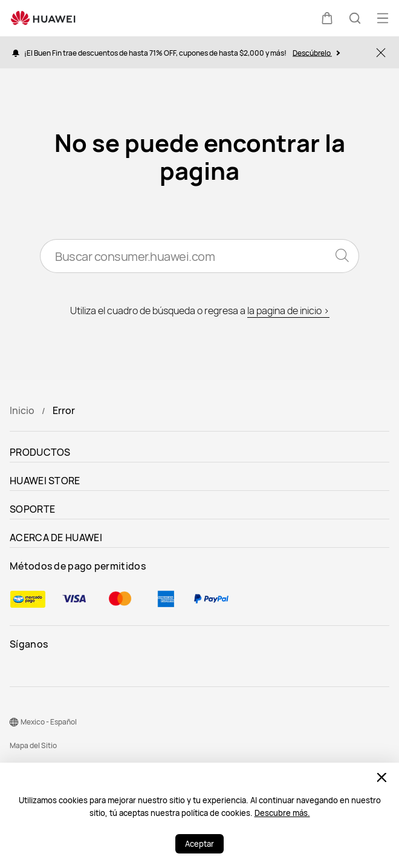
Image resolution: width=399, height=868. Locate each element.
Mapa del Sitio (33, 745)
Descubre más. (282, 813)
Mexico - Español (49, 722)
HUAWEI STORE (45, 481)
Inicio (22, 410)
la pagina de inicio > (288, 311)
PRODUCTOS (40, 452)
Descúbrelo (316, 52)
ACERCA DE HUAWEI (56, 538)
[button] (327, 18)
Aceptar (199, 844)
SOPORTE (32, 509)
